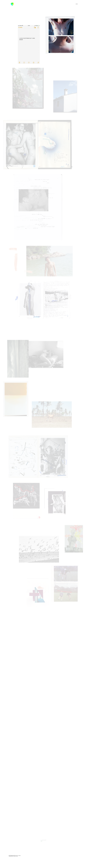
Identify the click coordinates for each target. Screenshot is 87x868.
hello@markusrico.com (15, 856)
